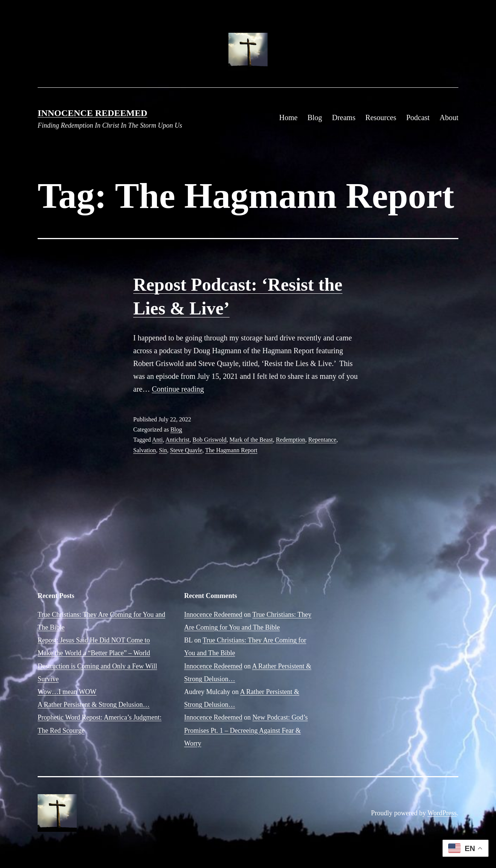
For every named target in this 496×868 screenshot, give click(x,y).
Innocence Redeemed (92, 113)
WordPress (442, 813)
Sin (163, 450)
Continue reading (178, 389)
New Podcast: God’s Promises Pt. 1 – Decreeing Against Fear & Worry (246, 730)
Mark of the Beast (251, 440)
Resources (381, 117)
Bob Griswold (210, 440)
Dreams (344, 117)
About (449, 117)
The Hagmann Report (231, 450)
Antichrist (178, 440)
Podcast (418, 117)
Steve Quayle (186, 450)
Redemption (291, 440)
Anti (157, 440)
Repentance (322, 440)
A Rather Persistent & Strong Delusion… (94, 705)
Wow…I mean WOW (67, 692)
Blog (315, 117)
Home (288, 117)
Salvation (145, 450)
